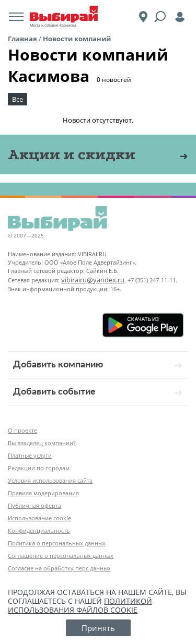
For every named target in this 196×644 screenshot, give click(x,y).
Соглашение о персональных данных (61, 556)
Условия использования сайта (50, 480)
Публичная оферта (34, 505)
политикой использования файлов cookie (80, 605)
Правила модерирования (43, 493)
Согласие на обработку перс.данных (59, 568)
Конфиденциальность (39, 530)
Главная (22, 39)
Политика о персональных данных (57, 543)
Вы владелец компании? (42, 443)
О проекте (22, 430)
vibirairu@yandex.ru (93, 280)
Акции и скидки (72, 154)
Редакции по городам (39, 468)
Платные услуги (30, 455)
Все (18, 99)
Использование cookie (39, 518)
